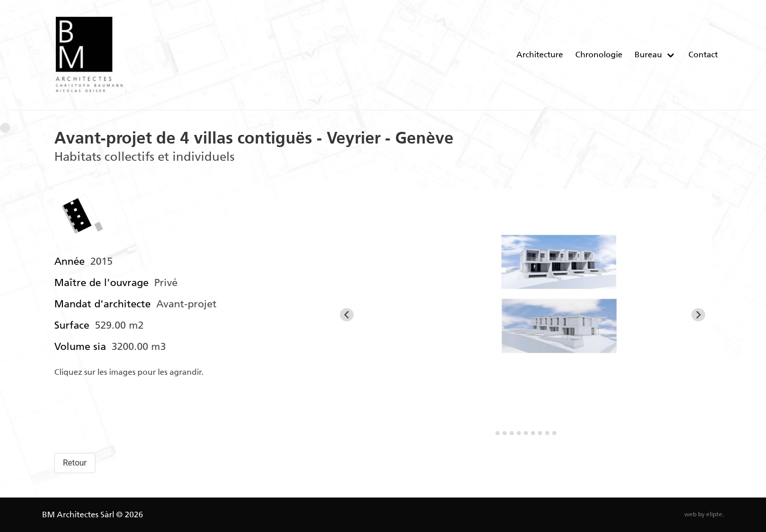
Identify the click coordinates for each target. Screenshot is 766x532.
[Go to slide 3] (505, 433)
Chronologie (599, 55)
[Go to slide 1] (490, 433)
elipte (715, 514)
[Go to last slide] (347, 315)
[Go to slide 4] (512, 433)
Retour (75, 463)
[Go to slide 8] (540, 433)
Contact (703, 55)
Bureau (648, 55)
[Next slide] (698, 315)
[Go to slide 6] (526, 433)
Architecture (540, 55)
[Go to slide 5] (519, 433)
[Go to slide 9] (547, 433)
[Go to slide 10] (554, 433)
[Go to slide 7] (533, 433)
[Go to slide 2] (498, 433)
